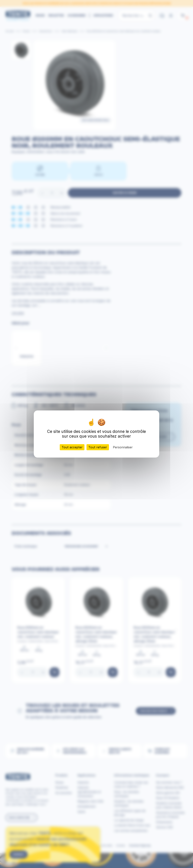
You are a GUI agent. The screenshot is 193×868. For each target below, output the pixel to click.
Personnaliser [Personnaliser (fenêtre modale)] (123, 447)
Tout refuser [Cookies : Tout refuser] (98, 447)
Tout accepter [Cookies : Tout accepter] (72, 447)
